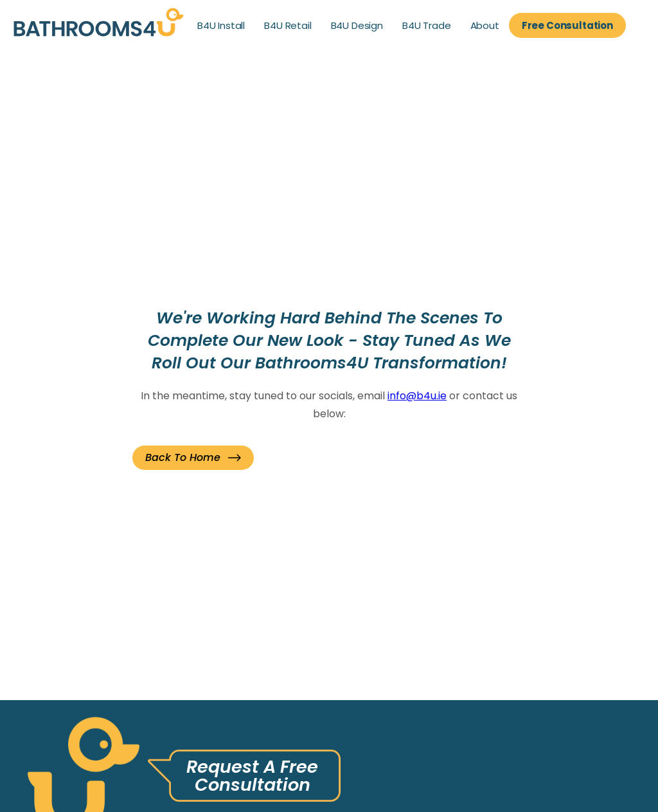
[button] (193, 458)
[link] (99, 25)
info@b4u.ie (417, 396)
